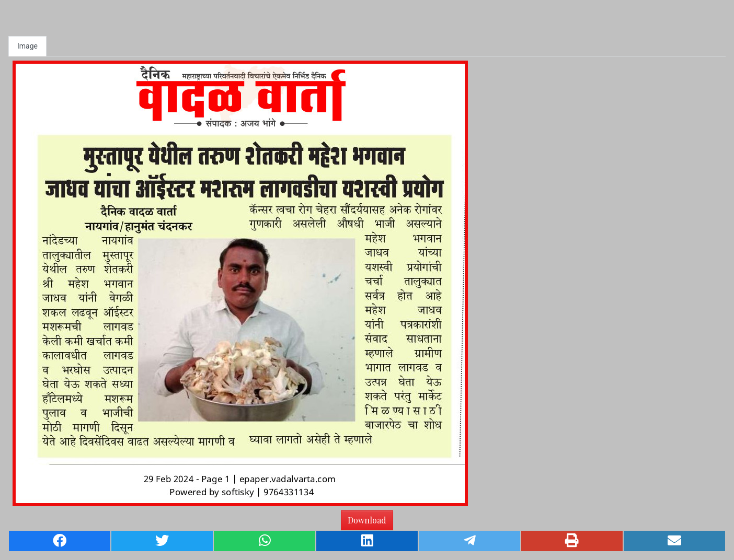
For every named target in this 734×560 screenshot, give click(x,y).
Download (367, 520)
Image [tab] (27, 46)
